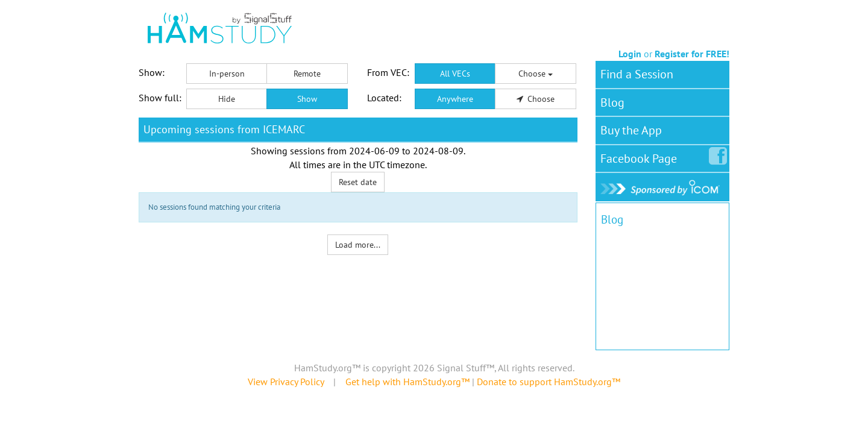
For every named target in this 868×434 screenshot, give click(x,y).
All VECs (455, 74)
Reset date (358, 182)
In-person (227, 74)
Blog (612, 102)
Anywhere (455, 99)
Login (630, 54)
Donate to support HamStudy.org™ (549, 382)
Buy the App (631, 130)
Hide (227, 99)
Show (307, 99)
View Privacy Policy (286, 382)
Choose (536, 74)
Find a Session (637, 74)
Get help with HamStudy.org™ (407, 382)
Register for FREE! (692, 54)
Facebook (641, 156)
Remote (307, 74)
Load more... (358, 245)
